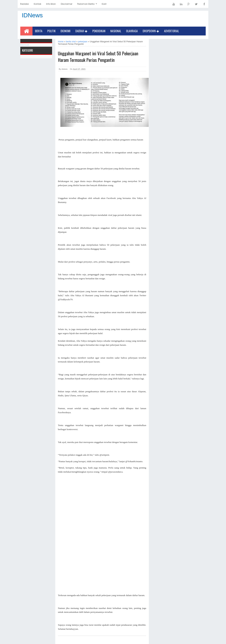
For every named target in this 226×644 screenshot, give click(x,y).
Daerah (81, 31)
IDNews (32, 15)
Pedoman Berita (86, 4)
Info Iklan (51, 4)
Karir (104, 4)
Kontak (37, 4)
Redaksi (24, 4)
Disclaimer (66, 4)
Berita (39, 31)
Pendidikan (99, 31)
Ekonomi (66, 31)
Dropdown (151, 31)
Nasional (116, 31)
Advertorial (171, 31)
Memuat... (26, 45)
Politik (51, 31)
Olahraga (132, 31)
